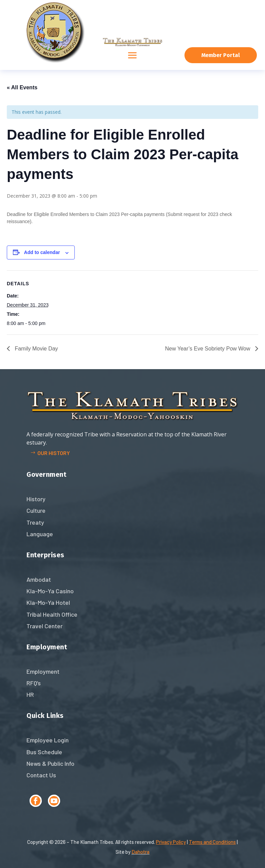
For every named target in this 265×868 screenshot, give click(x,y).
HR (30, 694)
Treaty (35, 522)
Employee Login (48, 740)
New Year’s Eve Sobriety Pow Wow (208, 349)
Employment (43, 671)
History (36, 499)
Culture (36, 510)
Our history (54, 453)
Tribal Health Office (52, 614)
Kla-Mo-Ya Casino (50, 591)
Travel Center (45, 626)
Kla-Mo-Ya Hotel (48, 602)
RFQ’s (34, 683)
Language (40, 534)
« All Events (22, 87)
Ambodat (39, 579)
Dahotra (140, 852)
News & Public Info (50, 763)
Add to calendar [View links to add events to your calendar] (42, 252)
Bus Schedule (44, 752)
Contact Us (41, 775)
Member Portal (221, 55)
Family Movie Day (36, 349)
